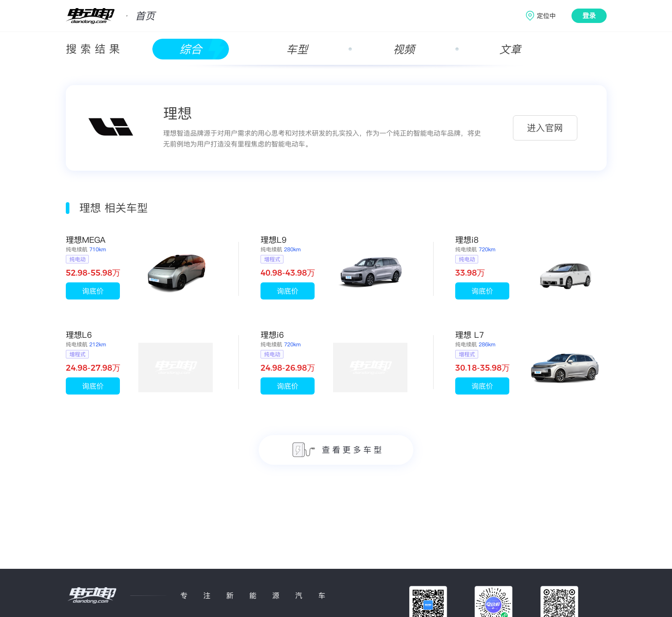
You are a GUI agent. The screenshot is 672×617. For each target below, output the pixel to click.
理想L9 (274, 240)
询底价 (93, 291)
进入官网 (545, 128)
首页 (145, 16)
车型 (297, 49)
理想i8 (467, 240)
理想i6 (272, 335)
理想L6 (79, 335)
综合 (191, 49)
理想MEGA (86, 240)
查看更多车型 (338, 450)
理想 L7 (470, 335)
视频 (404, 49)
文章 (510, 49)
